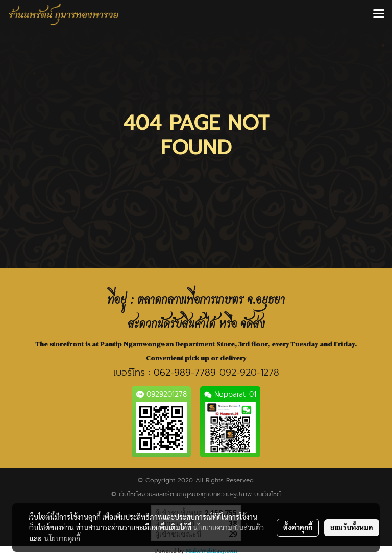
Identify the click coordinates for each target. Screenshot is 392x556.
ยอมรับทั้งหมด (352, 527)
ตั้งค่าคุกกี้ (298, 527)
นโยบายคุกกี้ (62, 538)
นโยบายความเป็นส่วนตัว (228, 527)
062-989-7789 (185, 373)
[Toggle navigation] (379, 14)
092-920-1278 (249, 373)
